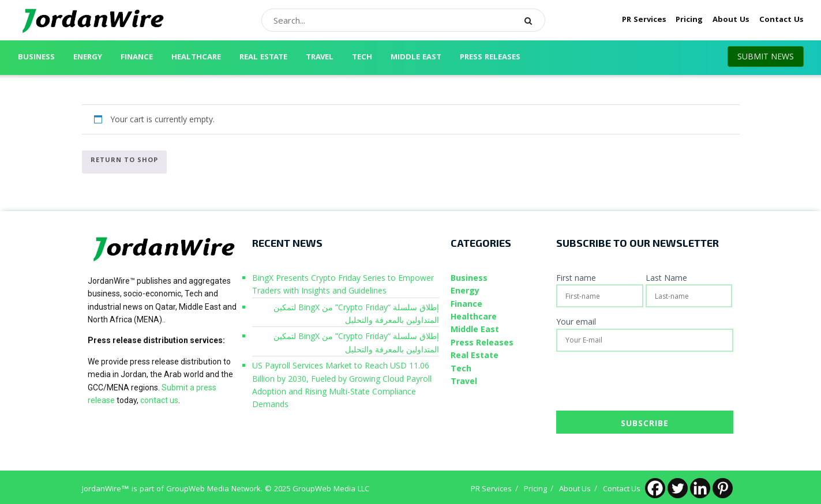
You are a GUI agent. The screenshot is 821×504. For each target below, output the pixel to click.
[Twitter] (678, 488)
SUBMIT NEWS (766, 56)
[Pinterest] (723, 488)
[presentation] (644, 382)
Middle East (416, 58)
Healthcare (196, 58)
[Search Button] (532, 20)
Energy (88, 58)
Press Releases (490, 58)
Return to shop (124, 159)
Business (36, 58)
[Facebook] (655, 488)
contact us (159, 400)
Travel (320, 58)
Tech (362, 58)
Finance (137, 58)
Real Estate (263, 58)
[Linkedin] (700, 488)
